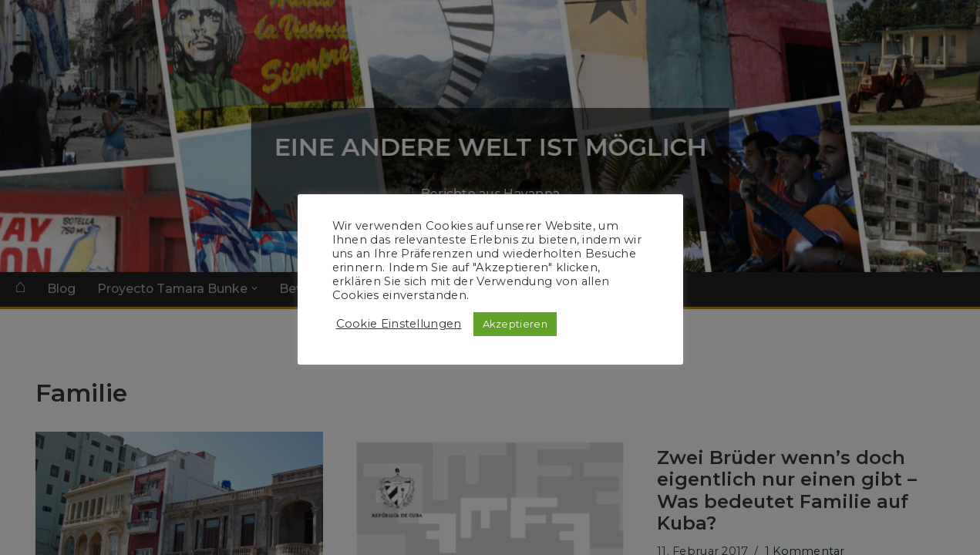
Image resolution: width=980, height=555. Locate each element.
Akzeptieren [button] (515, 324)
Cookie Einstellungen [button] (399, 324)
